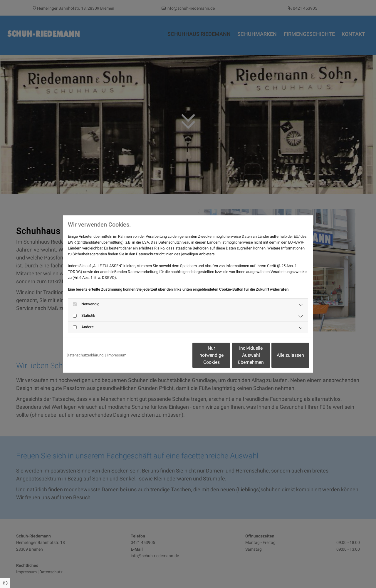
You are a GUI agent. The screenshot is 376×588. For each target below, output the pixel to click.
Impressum (117, 355)
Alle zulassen (282, 355)
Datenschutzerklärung (85, 355)
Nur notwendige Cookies (171, 355)
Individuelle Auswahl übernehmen (226, 355)
